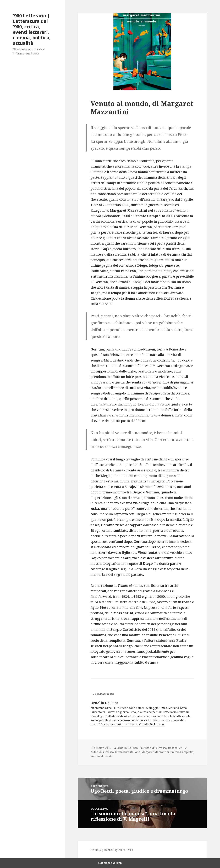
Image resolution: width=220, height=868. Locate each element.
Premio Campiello (182, 752)
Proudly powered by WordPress (112, 850)
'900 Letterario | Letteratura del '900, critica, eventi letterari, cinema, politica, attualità (32, 29)
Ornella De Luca (127, 748)
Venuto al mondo (101, 756)
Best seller (175, 748)
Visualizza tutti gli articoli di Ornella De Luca (131, 724)
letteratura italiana (128, 752)
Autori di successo (155, 748)
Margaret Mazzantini (155, 752)
